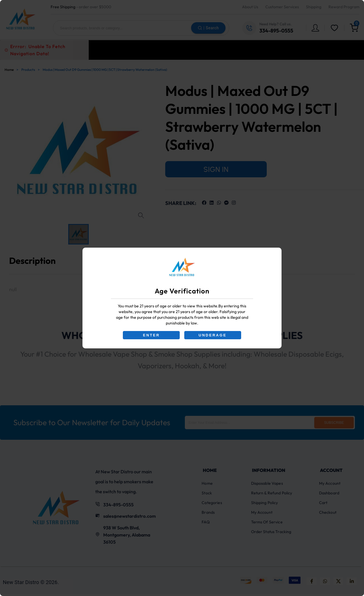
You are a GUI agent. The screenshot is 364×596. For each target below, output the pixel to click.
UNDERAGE (213, 335)
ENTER (151, 335)
